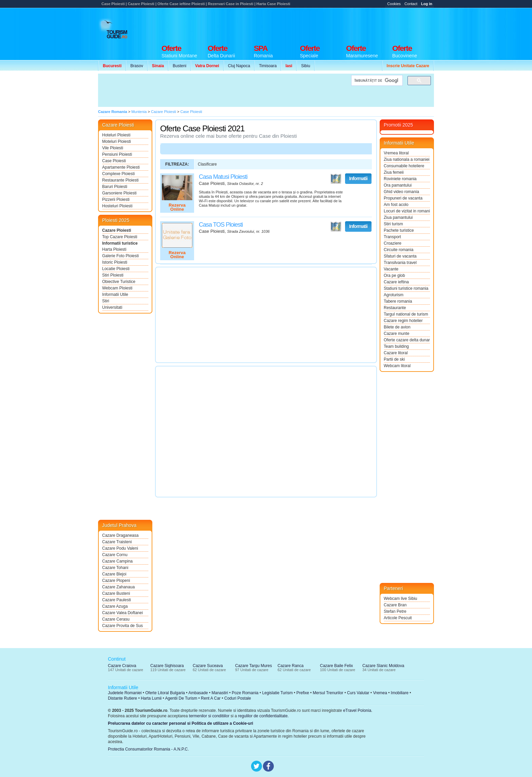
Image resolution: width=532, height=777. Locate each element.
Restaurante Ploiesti (120, 180)
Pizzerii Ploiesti (116, 200)
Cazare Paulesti (117, 600)
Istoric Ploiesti (115, 262)
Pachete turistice (399, 230)
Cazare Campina (117, 561)
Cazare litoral (396, 353)
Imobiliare (400, 693)
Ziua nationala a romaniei (407, 159)
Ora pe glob (394, 276)
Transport (392, 237)
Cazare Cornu (115, 555)
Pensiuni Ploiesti (117, 154)
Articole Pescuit (398, 618)
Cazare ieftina (396, 282)
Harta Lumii (151, 698)
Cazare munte (396, 334)
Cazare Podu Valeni (120, 548)
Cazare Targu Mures (254, 666)
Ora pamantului (398, 185)
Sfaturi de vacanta (400, 256)
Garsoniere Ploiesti (119, 193)
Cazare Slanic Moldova (383, 666)
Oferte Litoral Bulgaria (165, 693)
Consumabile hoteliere (404, 166)
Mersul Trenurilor (328, 693)
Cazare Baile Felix (336, 666)
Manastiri (220, 693)
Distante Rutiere (122, 698)
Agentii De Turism (181, 698)
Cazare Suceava (208, 666)
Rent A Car (211, 698)
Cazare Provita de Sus (122, 626)
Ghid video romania (401, 192)
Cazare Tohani (115, 568)
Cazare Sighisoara (167, 666)
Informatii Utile (115, 295)
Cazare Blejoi (114, 574)
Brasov (137, 66)
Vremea (380, 693)
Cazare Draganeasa (120, 535)
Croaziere (393, 243)
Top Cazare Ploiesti (120, 237)
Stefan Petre (395, 611)
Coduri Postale (238, 698)
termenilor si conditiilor (209, 716)
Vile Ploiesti (113, 148)
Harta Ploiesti (114, 249)
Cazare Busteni (116, 593)
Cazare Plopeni (116, 581)
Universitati (112, 307)
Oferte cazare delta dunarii (407, 340)
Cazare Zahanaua (118, 587)
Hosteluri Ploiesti (117, 206)
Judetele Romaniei (125, 693)
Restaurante (395, 308)
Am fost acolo (396, 205)
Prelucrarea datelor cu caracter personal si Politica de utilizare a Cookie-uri (180, 723)
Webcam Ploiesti (117, 288)
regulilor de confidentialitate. (263, 716)
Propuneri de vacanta (403, 198)
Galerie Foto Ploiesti (120, 256)
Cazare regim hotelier (403, 321)
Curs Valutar (358, 693)
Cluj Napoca (239, 66)
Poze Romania (245, 693)
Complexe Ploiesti (118, 174)
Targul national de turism (406, 314)
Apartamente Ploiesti (121, 167)
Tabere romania (398, 301)
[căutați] (376, 81)
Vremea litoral (396, 153)
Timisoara (268, 66)
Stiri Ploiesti (113, 275)
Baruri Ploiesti (115, 187)
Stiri (106, 301)
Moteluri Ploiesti (117, 141)
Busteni (179, 66)
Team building (396, 346)
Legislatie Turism (278, 693)
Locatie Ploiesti (116, 269)
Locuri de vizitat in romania (407, 211)
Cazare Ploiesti (117, 230)
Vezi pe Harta (336, 179)
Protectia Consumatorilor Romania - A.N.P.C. (148, 749)
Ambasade (198, 693)
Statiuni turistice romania (406, 288)
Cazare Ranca (291, 666)
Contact (411, 4)
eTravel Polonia (357, 710)
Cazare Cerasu (116, 619)
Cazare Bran (395, 605)
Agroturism (394, 295)
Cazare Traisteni (117, 542)
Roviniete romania (400, 179)
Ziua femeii (394, 172)
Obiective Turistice (119, 282)
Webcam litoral (397, 366)
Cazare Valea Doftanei (122, 613)
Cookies (394, 4)
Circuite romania (398, 250)
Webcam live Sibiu (400, 599)
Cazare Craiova (122, 666)
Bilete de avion (397, 327)
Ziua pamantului (398, 217)
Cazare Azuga (115, 606)
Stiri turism (393, 224)
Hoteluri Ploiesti (116, 135)
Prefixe (303, 693)
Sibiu (306, 66)
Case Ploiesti (114, 161)
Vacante (391, 269)
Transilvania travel (400, 263)
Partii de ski (394, 359)
